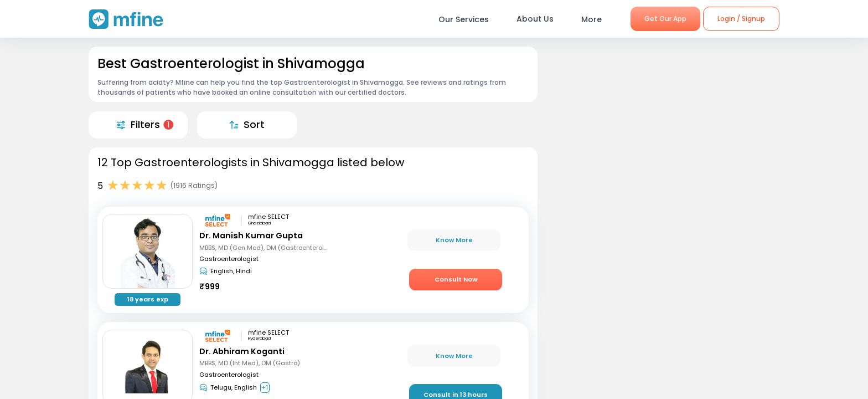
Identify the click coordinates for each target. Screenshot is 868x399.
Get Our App (665, 19)
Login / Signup (741, 19)
